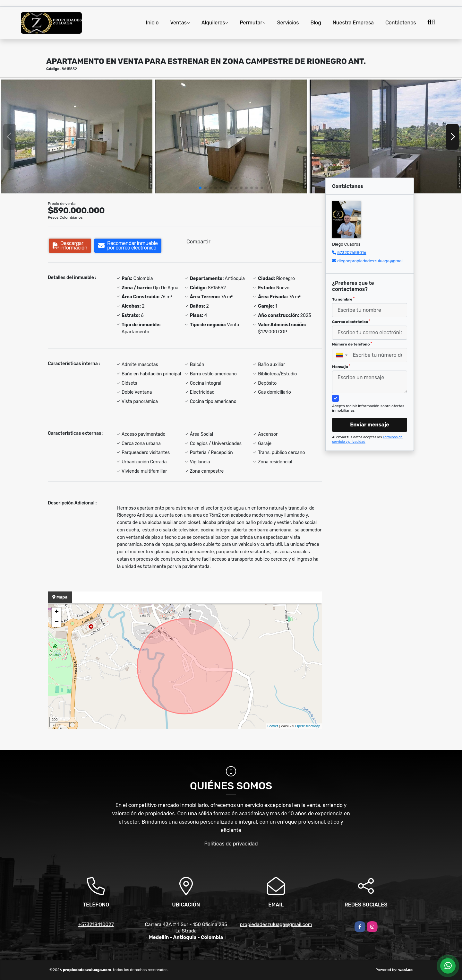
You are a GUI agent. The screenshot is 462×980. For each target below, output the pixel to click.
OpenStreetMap (308, 726)
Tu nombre (343, 299)
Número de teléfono (352, 344)
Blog (316, 23)
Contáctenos (401, 23)
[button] (200, 188)
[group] (77, 137)
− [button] (57, 622)
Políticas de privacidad (231, 844)
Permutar (251, 23)
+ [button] (57, 612)
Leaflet (273, 726)
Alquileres (213, 23)
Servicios (288, 23)
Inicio (152, 23)
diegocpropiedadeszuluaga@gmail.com (375, 261)
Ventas (178, 23)
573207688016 (352, 253)
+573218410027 (96, 924)
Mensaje (341, 367)
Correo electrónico (351, 322)
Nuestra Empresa (353, 23)
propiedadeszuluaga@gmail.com (276, 924)
